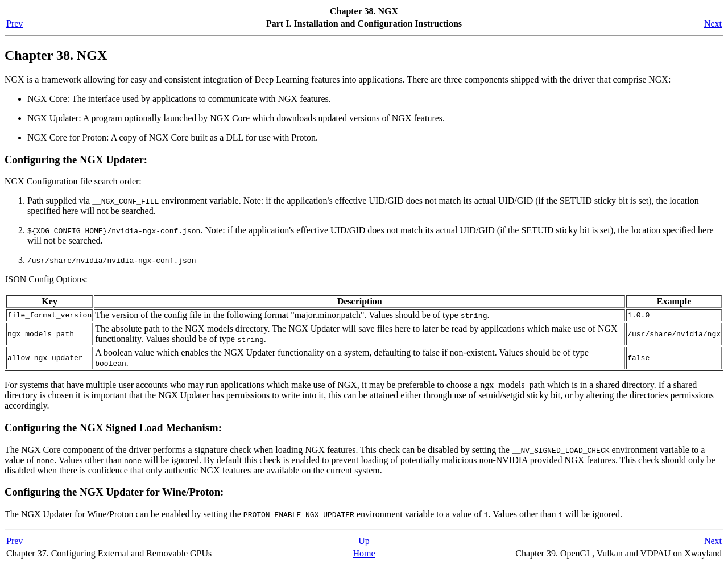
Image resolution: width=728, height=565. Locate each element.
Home (364, 553)
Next (713, 24)
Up (364, 541)
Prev (15, 24)
